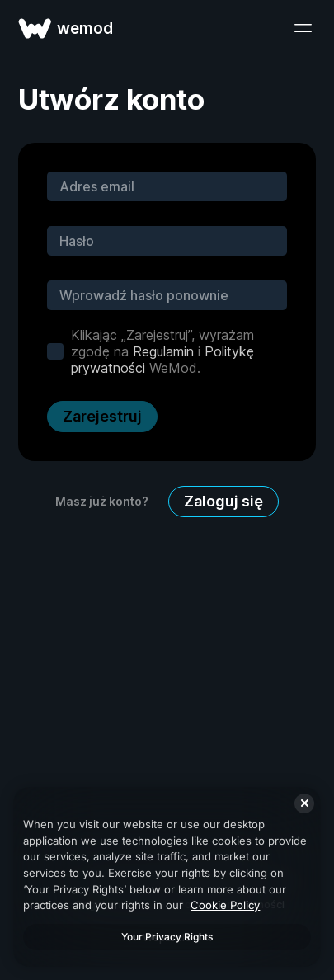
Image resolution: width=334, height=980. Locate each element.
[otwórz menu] (303, 28)
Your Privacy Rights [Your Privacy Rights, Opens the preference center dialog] (167, 937)
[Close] (304, 803)
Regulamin (163, 351)
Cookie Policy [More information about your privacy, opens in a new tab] (225, 905)
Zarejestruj (102, 416)
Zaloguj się (223, 501)
